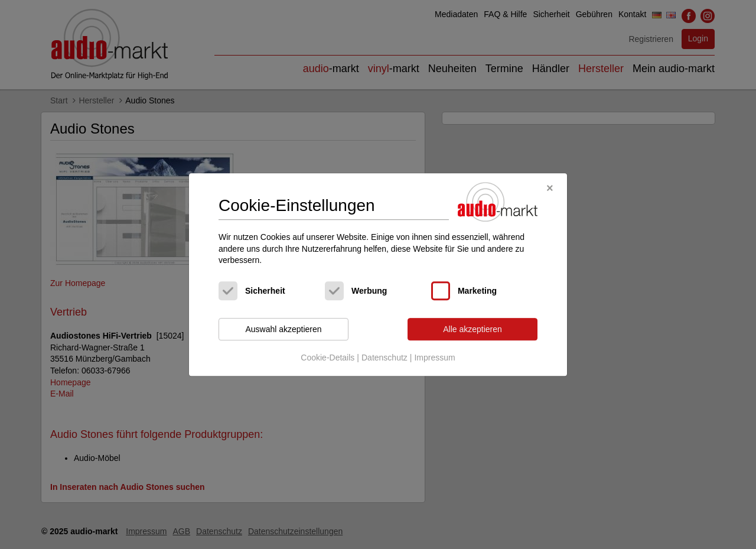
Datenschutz (384, 358)
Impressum (434, 358)
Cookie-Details (328, 358)
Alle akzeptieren (472, 329)
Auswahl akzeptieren (283, 329)
